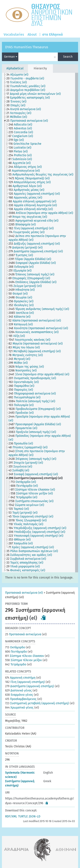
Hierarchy (40, 68)
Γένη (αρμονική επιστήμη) (25, 682)
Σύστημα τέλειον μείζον (23, 660)
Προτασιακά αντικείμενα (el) (24, 593)
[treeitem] (19, 75)
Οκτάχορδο (15, 647)
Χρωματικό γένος (19, 708)
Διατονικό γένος (18, 690)
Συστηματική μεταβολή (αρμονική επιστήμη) (37, 703)
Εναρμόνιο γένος (19, 695)
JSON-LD (35, 816)
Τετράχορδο (16, 664)
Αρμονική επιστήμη (20, 678)
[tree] (40, 323)
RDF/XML (11, 816)
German (11, 57)
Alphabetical (15, 68)
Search (68, 57)
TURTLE (23, 816)
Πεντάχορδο (16, 652)
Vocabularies (14, 34)
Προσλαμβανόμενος (21, 699)
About (32, 34)
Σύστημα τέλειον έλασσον (25, 656)
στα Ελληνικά (53, 34)
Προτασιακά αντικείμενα (23, 634)
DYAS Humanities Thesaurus (27, 47)
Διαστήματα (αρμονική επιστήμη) (30, 686)
